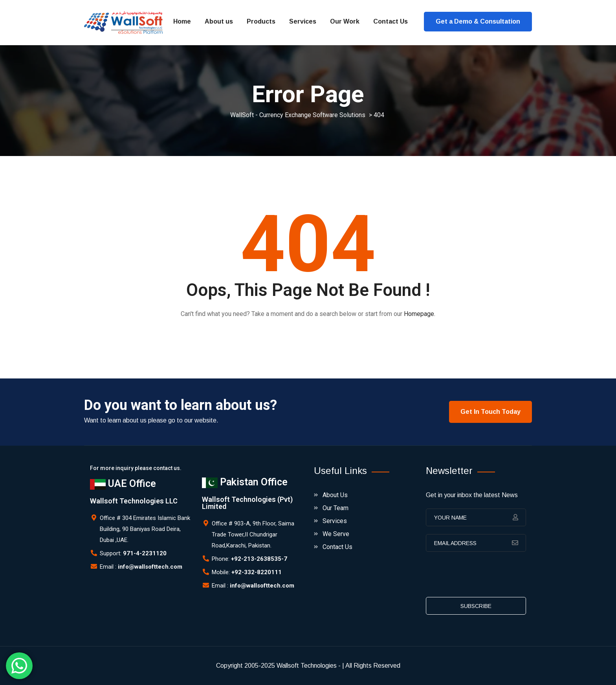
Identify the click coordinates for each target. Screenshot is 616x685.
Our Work (345, 21)
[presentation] (486, 577)
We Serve (336, 534)
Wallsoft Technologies (307, 666)
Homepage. (420, 314)
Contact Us (390, 21)
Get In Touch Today (490, 412)
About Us (335, 495)
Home (182, 21)
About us (219, 21)
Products (261, 21)
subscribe (476, 606)
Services (303, 21)
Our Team (335, 508)
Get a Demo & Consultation (478, 21)
